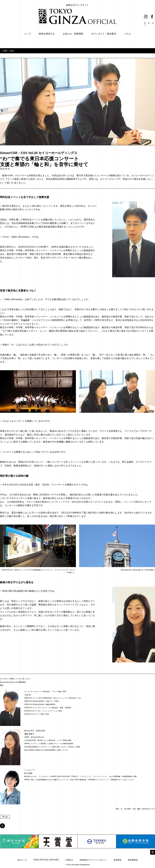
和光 (2, 685)
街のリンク (22, 860)
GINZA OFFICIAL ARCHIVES (46, 860)
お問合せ (69, 860)
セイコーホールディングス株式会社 (13, 682)
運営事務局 (133, 860)
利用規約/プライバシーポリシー (93, 860)
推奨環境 (118, 860)
